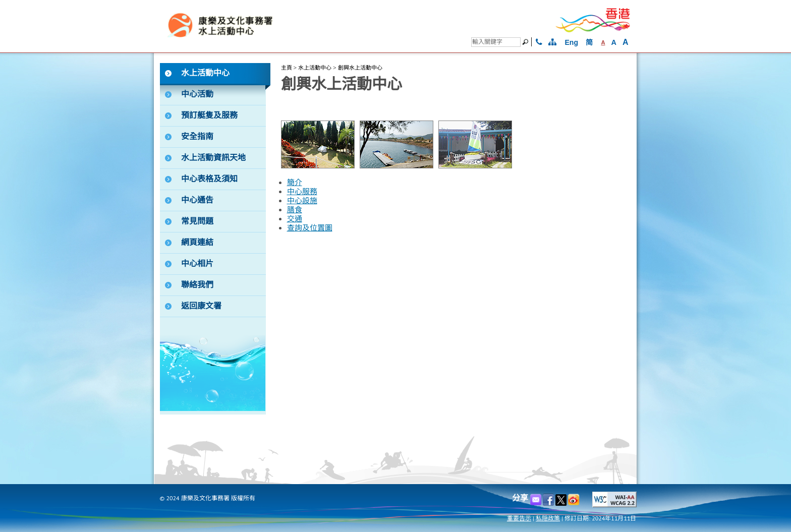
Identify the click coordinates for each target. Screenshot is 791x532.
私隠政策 (548, 518)
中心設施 (302, 201)
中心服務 (302, 192)
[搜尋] (496, 42)
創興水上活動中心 (360, 68)
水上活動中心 (315, 68)
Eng (572, 42)
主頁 (287, 68)
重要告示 (519, 518)
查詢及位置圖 (310, 228)
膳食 (295, 210)
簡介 (295, 183)
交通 (295, 219)
